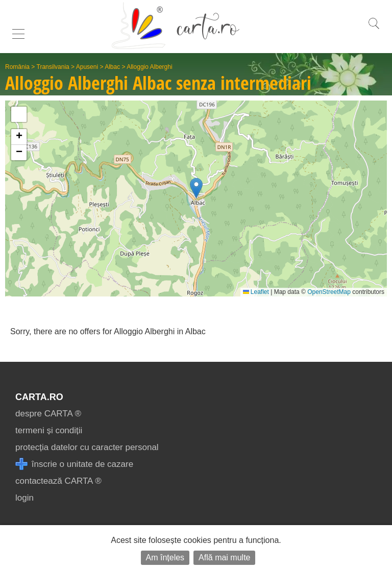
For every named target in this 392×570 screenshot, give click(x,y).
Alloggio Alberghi (149, 67)
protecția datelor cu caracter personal (87, 447)
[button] (196, 188)
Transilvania (53, 67)
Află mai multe (224, 557)
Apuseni (87, 67)
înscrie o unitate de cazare (74, 464)
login (24, 498)
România (17, 67)
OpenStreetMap (329, 292)
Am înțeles (165, 557)
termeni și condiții (49, 430)
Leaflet (256, 292)
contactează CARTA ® (58, 481)
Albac (112, 67)
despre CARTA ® (48, 414)
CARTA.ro (39, 397)
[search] (374, 29)
